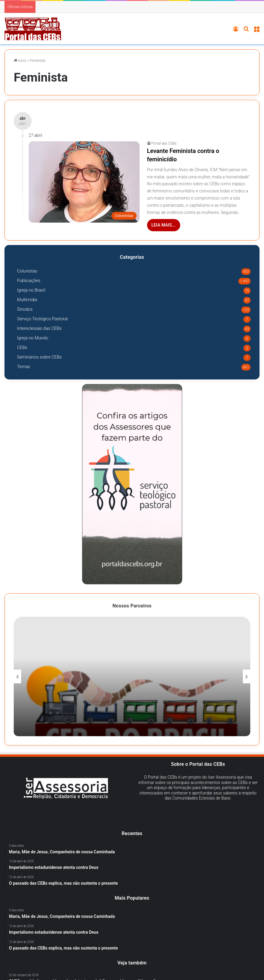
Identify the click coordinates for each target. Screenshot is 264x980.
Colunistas (27, 271)
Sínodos (25, 309)
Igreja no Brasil (31, 290)
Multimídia (27, 300)
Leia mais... (164, 225)
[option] (132, 676)
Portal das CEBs (164, 143)
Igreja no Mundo (33, 338)
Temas (24, 367)
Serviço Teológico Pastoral (42, 319)
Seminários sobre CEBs (39, 357)
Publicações (29, 281)
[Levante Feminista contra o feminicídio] (84, 182)
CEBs (22, 347)
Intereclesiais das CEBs (39, 328)
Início (20, 61)
